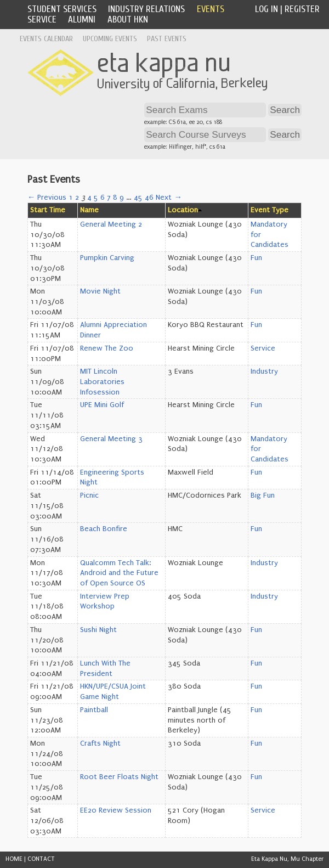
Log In (266, 9)
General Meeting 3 (111, 439)
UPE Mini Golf (102, 405)
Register (302, 9)
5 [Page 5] (96, 198)
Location (183, 210)
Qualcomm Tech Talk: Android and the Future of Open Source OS (119, 573)
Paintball (94, 710)
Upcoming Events (110, 39)
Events (211, 9)
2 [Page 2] (77, 198)
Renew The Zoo (107, 348)
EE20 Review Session (116, 810)
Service (42, 19)
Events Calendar (46, 39)
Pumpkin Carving (107, 258)
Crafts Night (100, 743)
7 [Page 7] (109, 198)
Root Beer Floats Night (119, 777)
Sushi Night (98, 630)
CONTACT (41, 859)
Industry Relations (146, 9)
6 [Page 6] (103, 198)
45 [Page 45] (138, 198)
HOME (14, 859)
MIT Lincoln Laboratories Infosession (102, 382)
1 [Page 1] (71, 198)
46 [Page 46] (149, 198)
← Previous (47, 198)
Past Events (167, 39)
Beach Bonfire (104, 529)
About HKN (128, 19)
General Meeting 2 (111, 224)
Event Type (270, 210)
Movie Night (100, 291)
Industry (264, 371)
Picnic (89, 495)
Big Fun (263, 495)
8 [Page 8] (115, 198)
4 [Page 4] (89, 198)
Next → (169, 198)
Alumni (82, 19)
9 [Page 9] (122, 198)
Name (89, 210)
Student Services (62, 9)
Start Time (48, 210)
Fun (256, 258)
